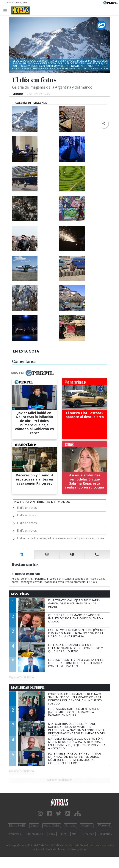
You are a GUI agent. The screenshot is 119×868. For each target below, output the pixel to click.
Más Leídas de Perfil (28, 688)
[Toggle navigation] (6, 10)
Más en (32, 373)
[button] (104, 123)
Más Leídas (20, 594)
